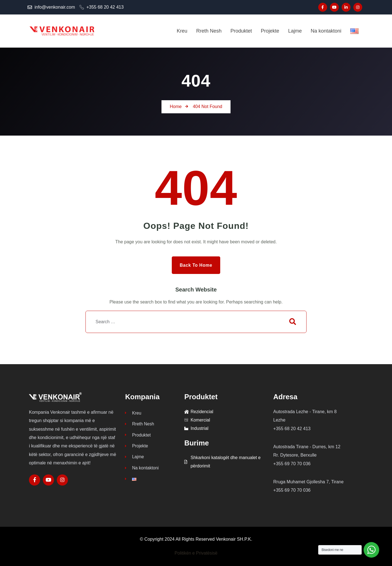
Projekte (137, 446)
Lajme (135, 458)
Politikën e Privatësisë (196, 553)
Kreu (133, 413)
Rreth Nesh (140, 424)
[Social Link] (323, 7)
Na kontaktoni (142, 469)
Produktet (138, 435)
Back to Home (196, 265)
